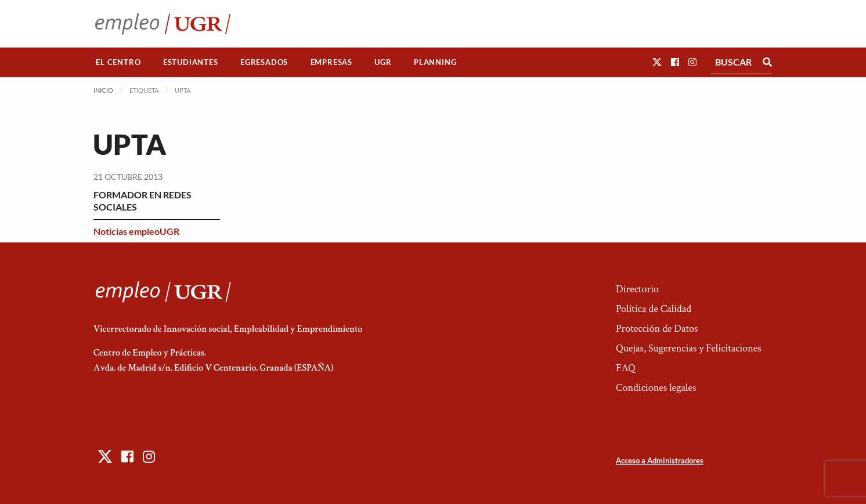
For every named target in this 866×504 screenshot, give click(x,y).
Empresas (331, 62)
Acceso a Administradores (660, 461)
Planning (435, 62)
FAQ (626, 368)
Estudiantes (191, 62)
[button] (657, 62)
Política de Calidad (654, 309)
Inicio (103, 90)
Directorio (637, 289)
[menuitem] (118, 62)
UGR (383, 62)
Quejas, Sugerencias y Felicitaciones (689, 348)
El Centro (118, 62)
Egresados (264, 62)
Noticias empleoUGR (136, 231)
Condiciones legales (656, 388)
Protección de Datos (657, 329)
